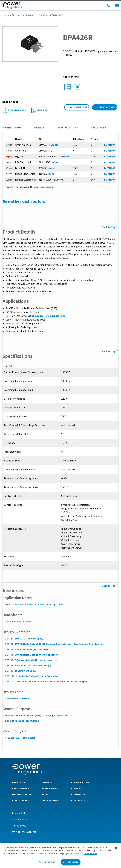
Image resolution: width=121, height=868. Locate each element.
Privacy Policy (20, 813)
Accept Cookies (71, 862)
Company (47, 782)
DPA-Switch (31, 15)
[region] (60, 855)
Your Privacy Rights (48, 862)
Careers (76, 788)
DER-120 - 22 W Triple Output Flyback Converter (31, 676)
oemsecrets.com (44, 187)
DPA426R (58, 15)
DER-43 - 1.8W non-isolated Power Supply (28, 666)
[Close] (116, 848)
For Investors (80, 782)
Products (18, 15)
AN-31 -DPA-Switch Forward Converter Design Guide (34, 605)
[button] (30, 44)
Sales (45, 794)
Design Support (22, 794)
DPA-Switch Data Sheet (18, 622)
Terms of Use (19, 826)
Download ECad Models (18, 699)
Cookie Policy (19, 819)
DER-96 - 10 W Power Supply (20, 671)
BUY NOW (110, 145)
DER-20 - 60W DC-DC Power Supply (24, 639)
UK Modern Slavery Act (24, 832)
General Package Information (22, 721)
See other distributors (24, 201)
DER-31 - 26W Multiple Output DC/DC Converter (31, 655)
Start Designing (108, 107)
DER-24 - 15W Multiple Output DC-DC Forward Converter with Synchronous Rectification (54, 644)
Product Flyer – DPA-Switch (20, 738)
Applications (20, 788)
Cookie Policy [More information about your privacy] (91, 854)
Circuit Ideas (20, 800)
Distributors (50, 800)
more (55, 145)
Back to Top (110, 586)
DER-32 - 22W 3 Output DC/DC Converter (27, 649)
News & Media (50, 788)
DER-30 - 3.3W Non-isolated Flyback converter (31, 660)
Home (8, 15)
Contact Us (78, 800)
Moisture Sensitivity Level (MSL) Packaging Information (36, 716)
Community (78, 794)
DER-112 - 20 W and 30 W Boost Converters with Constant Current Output (46, 682)
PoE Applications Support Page (48, 316)
